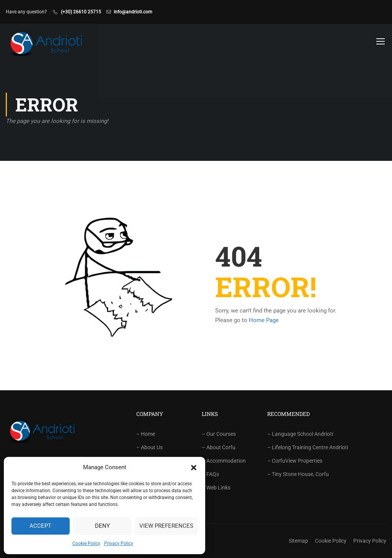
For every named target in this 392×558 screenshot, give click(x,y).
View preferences (166, 526)
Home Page (264, 320)
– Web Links (216, 488)
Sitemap (298, 541)
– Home (146, 434)
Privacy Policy (119, 543)
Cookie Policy (86, 543)
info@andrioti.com (133, 12)
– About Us (149, 447)
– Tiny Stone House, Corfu (298, 474)
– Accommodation (224, 461)
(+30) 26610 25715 (81, 12)
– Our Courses (219, 434)
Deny (102, 526)
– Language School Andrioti (300, 434)
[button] (194, 468)
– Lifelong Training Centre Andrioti (308, 447)
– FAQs (210, 474)
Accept (40, 526)
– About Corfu (219, 447)
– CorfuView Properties (295, 461)
